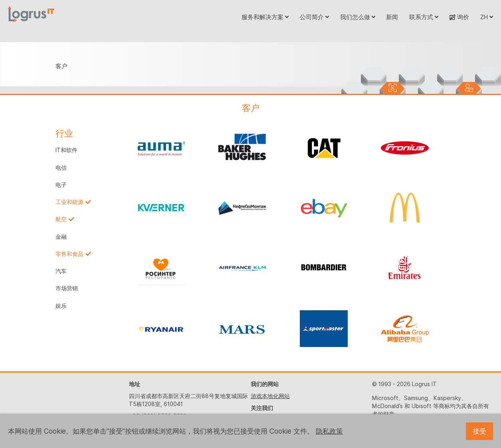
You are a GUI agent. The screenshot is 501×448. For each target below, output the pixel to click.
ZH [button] (487, 17)
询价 (459, 17)
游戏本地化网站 (270, 396)
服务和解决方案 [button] (265, 17)
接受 (479, 431)
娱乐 (61, 306)
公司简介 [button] (314, 17)
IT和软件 (66, 150)
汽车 (61, 271)
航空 (61, 219)
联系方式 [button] (424, 17)
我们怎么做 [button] (358, 17)
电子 (61, 185)
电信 (61, 168)
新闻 (392, 17)
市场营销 (67, 288)
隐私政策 (329, 431)
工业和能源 (69, 202)
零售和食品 (69, 254)
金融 (61, 237)
